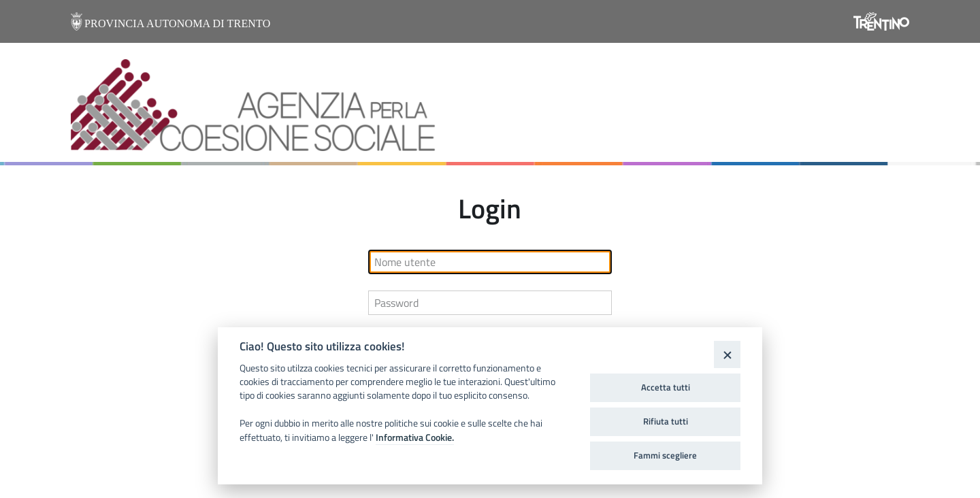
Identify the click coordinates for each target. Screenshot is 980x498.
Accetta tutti (666, 387)
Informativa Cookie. (415, 437)
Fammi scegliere (665, 455)
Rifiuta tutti (666, 421)
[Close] (727, 354)
